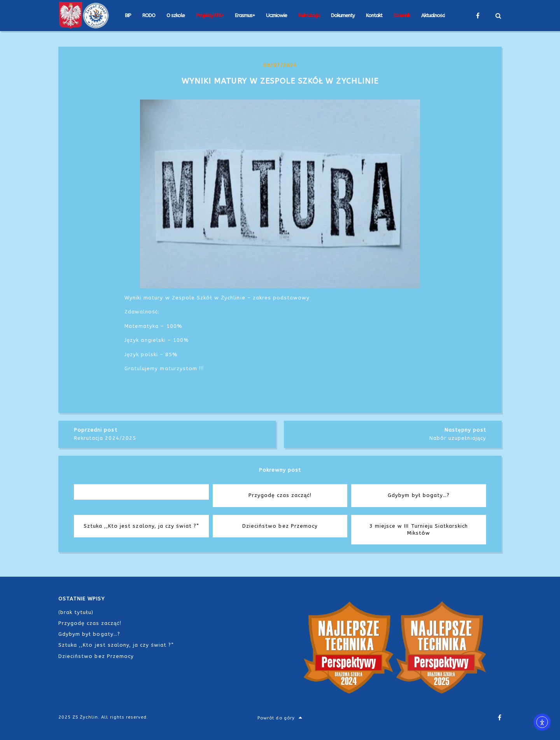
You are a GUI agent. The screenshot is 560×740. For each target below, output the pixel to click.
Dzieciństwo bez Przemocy (96, 656)
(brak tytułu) (76, 612)
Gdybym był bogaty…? (89, 634)
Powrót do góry (280, 718)
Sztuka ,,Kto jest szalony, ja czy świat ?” (116, 645)
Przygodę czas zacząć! (90, 623)
